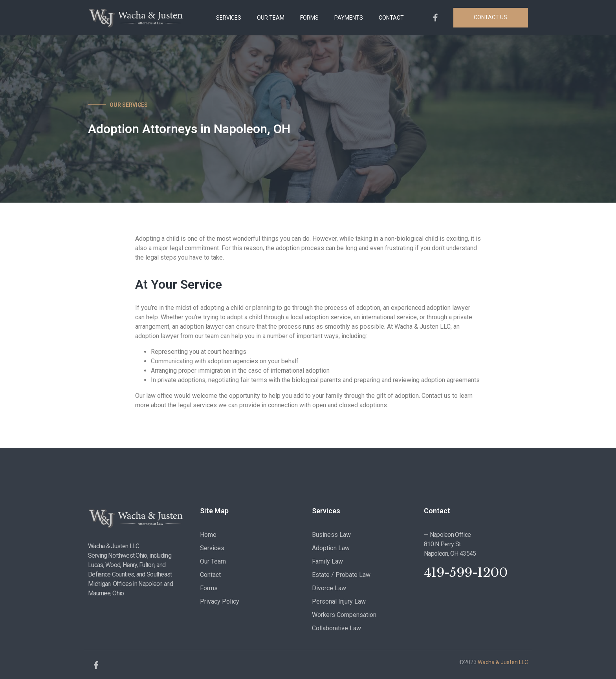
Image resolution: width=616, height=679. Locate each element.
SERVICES (229, 18)
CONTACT (391, 18)
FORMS (309, 18)
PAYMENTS (349, 18)
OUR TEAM (271, 18)
